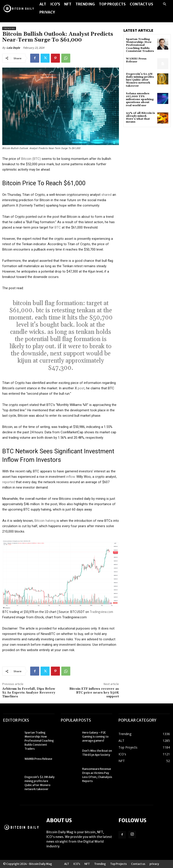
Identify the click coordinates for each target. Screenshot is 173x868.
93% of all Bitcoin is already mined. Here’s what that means (140, 118)
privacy (47, 12)
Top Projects (112, 4)
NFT (68, 4)
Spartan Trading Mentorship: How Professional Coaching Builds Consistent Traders (140, 45)
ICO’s (55, 4)
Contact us (141, 4)
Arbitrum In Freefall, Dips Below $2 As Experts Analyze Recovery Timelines (29, 693)
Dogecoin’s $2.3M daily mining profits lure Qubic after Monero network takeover (140, 80)
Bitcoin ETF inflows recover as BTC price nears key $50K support (94, 693)
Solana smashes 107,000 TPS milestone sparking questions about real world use (140, 99)
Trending (85, 4)
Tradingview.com (101, 612)
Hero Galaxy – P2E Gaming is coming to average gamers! (95, 737)
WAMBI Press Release (136, 60)
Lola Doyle (13, 48)
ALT (43, 4)
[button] (164, 4)
